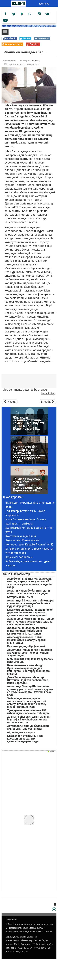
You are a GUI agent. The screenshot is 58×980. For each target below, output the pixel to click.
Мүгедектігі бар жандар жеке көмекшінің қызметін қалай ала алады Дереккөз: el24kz (29, 454)
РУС (47, 4)
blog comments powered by (25, 390)
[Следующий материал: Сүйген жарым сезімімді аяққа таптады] (48, 402)
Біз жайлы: (11, 919)
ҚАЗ (41, 4)
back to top (48, 393)
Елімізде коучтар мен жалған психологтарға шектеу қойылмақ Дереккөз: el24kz (27, 485)
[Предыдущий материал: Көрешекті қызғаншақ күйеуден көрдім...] (10, 402)
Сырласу (35, 61)
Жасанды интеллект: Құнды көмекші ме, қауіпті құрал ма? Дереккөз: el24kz (28, 423)
